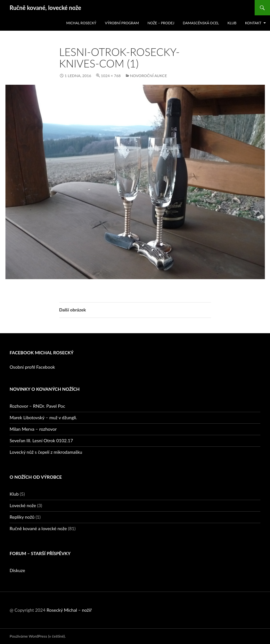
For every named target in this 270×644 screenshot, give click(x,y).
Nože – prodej (161, 23)
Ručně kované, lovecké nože (45, 8)
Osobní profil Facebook (32, 367)
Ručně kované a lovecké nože (38, 528)
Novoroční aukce (148, 76)
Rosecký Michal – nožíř (69, 610)
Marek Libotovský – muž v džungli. (43, 417)
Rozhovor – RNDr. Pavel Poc (37, 406)
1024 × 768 (111, 76)
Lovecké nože (23, 505)
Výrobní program (122, 23)
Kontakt (253, 23)
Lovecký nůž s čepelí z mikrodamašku (46, 452)
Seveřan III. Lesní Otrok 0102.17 (41, 440)
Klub (232, 23)
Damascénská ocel (201, 23)
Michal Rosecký (81, 23)
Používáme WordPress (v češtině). (38, 636)
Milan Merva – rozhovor (33, 429)
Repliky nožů (22, 517)
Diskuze (17, 570)
